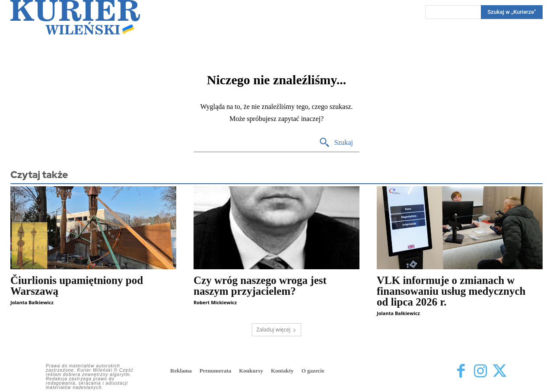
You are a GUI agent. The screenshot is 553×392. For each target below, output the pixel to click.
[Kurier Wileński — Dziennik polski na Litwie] (75, 17)
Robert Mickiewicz (215, 302)
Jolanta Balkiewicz (32, 302)
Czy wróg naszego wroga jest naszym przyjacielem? (260, 286)
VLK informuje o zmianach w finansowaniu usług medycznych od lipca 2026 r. (451, 291)
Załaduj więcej (277, 330)
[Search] (512, 12)
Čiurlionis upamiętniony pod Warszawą (77, 286)
